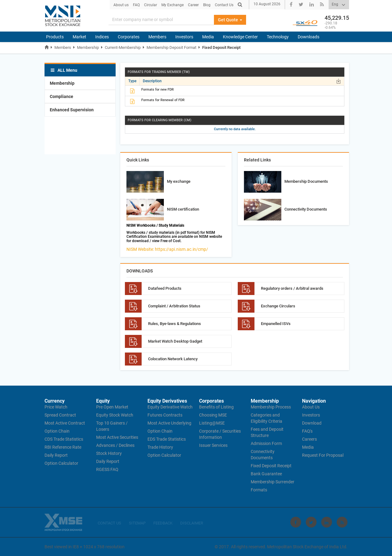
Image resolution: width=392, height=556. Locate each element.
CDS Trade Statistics (64, 439)
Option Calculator (61, 463)
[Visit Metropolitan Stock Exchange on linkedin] (327, 522)
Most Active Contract (65, 423)
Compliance (62, 96)
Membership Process (271, 407)
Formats (259, 490)
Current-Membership (123, 47)
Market (79, 37)
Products (55, 37)
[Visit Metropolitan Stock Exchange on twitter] (311, 522)
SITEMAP (137, 523)
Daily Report (56, 455)
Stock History (109, 453)
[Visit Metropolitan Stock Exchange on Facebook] (296, 522)
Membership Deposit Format (171, 47)
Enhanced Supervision (72, 110)
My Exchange (173, 5)
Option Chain (57, 431)
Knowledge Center (240, 37)
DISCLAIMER (192, 523)
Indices (102, 37)
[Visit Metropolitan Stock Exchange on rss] (342, 522)
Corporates (129, 37)
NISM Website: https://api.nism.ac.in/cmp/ (167, 249)
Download (312, 423)
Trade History (160, 447)
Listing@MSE (212, 423)
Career (193, 5)
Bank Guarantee (266, 474)
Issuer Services (213, 445)
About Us (311, 407)
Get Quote (230, 20)
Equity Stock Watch (115, 415)
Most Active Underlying (169, 423)
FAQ (136, 5)
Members (157, 37)
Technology (278, 37)
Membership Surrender (273, 482)
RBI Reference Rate (63, 447)
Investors (184, 37)
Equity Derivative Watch (170, 407)
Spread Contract (60, 415)
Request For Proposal (323, 455)
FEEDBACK (163, 523)
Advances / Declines (115, 445)
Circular (151, 5)
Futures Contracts (165, 415)
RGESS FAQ (107, 469)
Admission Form (266, 443)
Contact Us (224, 5)
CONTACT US (109, 523)
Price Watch (56, 407)
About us (121, 5)
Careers (309, 439)
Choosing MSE (213, 415)
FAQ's (307, 431)
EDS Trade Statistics (167, 439)
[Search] (161, 20)
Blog (207, 5)
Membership (88, 47)
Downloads (309, 37)
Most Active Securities (117, 437)
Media (208, 37)
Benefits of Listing (216, 407)
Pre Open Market (112, 407)
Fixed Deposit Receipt (221, 47)
